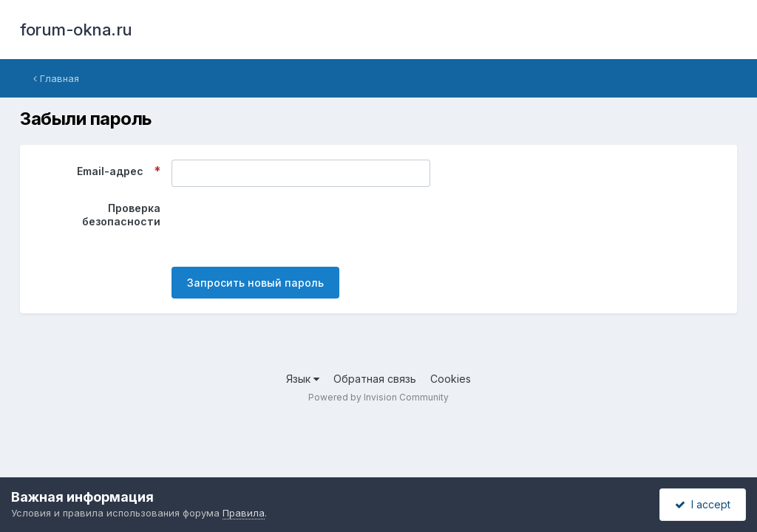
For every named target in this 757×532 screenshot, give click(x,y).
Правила (244, 513)
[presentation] (284, 227)
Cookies (451, 379)
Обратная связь (375, 379)
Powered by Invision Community (378, 397)
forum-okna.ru (76, 30)
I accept (703, 504)
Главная (56, 78)
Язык (303, 379)
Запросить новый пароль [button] (255, 283)
